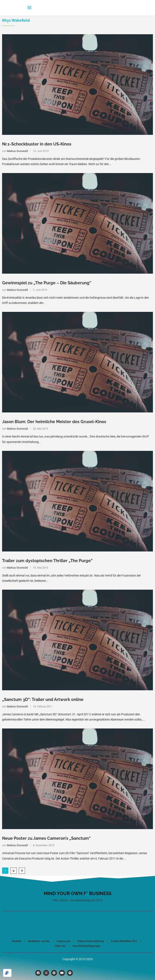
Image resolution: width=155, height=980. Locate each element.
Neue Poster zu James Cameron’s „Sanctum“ (46, 838)
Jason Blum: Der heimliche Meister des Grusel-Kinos (54, 422)
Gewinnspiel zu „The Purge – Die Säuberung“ (47, 283)
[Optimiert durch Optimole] (7, 973)
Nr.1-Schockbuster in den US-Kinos (37, 144)
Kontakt (16, 941)
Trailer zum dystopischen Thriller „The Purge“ (47, 561)
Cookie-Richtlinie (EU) (124, 941)
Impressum (64, 941)
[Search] (126, 8)
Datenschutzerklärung (91, 941)
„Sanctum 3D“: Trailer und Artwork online (43, 699)
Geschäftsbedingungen (86, 946)
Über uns (60, 946)
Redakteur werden (39, 941)
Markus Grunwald (17, 151)
